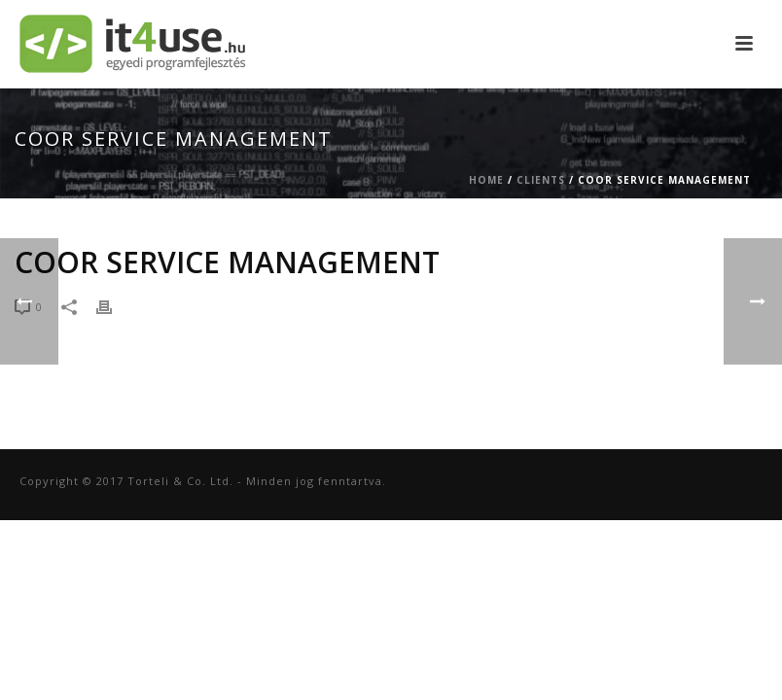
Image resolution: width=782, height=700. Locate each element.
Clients (541, 180)
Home (486, 180)
